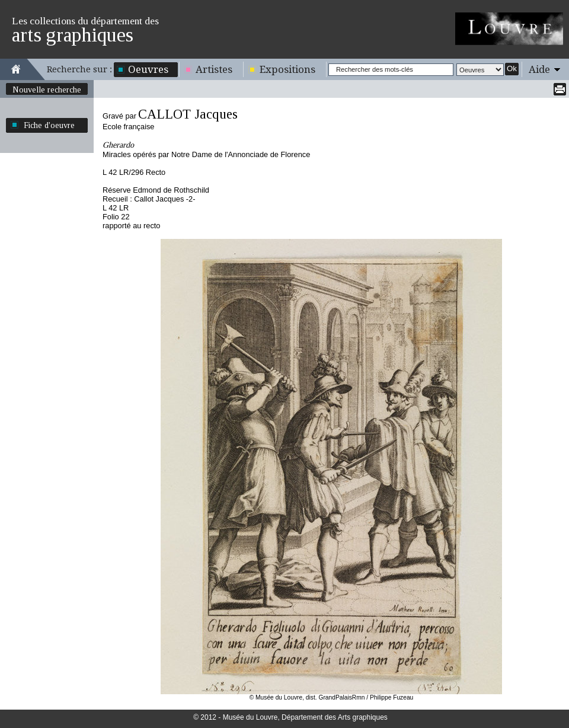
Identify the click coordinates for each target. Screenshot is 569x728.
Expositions (287, 69)
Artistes (214, 69)
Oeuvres (148, 69)
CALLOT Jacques (188, 114)
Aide (539, 69)
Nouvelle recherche (47, 90)
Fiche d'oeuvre (49, 125)
